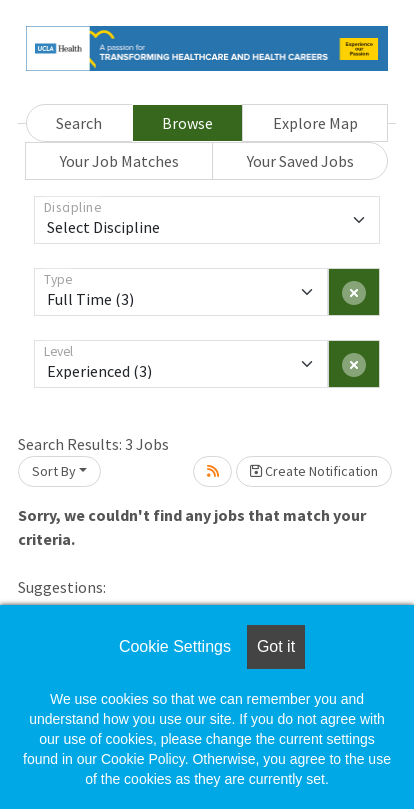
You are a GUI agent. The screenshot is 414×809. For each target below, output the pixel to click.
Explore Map (315, 123)
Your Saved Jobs (300, 161)
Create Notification (314, 471)
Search (79, 123)
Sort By (54, 471)
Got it (276, 646)
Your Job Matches (119, 161)
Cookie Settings (175, 646)
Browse (187, 123)
